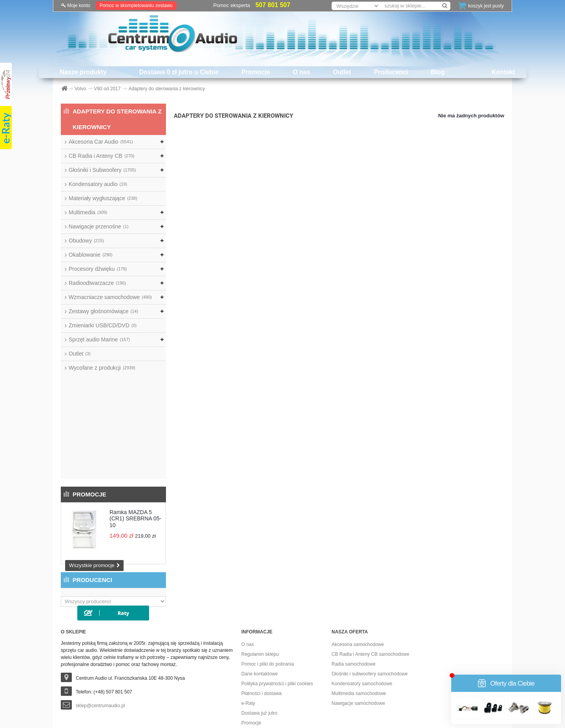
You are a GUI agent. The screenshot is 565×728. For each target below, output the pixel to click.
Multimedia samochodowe (359, 614)
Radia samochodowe (354, 584)
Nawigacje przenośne (98, 226)
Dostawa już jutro (259, 633)
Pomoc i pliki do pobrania (268, 584)
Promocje (256, 72)
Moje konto (76, 5)
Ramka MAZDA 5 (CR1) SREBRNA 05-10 (135, 415)
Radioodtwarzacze (97, 283)
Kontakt (503, 72)
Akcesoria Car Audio (101, 142)
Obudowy (86, 241)
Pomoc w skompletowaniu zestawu (136, 5)
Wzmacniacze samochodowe (110, 297)
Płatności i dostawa (262, 614)
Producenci (391, 72)
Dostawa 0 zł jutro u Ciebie (179, 72)
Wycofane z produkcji (102, 368)
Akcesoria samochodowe (358, 565)
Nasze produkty (83, 72)
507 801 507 (273, 5)
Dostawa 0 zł (255, 653)
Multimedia (88, 212)
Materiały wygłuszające (103, 198)
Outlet (342, 72)
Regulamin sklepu (260, 575)
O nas (301, 72)
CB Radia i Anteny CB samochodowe (370, 575)
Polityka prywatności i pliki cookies (277, 604)
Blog (438, 72)
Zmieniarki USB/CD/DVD (103, 325)
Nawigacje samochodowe (358, 624)
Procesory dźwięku (98, 269)
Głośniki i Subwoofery (102, 170)
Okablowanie (91, 255)
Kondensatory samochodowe (362, 604)
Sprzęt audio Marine (99, 339)
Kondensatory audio (98, 184)
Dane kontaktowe (260, 594)
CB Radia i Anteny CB (102, 156)
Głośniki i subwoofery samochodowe (370, 594)
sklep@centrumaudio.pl (100, 626)
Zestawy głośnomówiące (103, 311)
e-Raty (248, 624)
